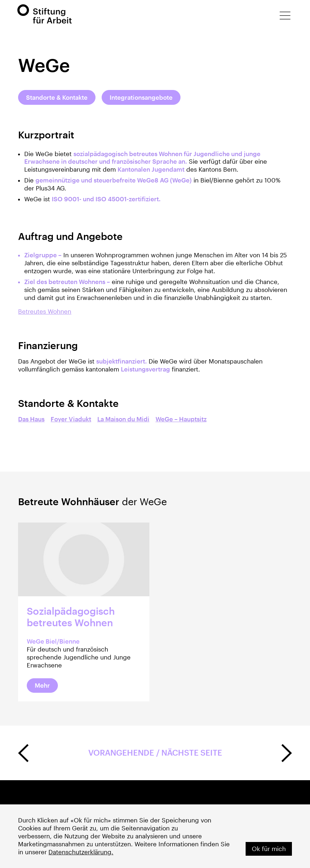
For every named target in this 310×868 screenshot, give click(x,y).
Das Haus (31, 419)
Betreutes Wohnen (45, 311)
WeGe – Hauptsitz (181, 419)
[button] (285, 16)
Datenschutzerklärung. (81, 852)
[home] (44, 14)
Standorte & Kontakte (57, 97)
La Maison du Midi (123, 419)
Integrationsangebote (141, 97)
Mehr (42, 685)
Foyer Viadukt (71, 419)
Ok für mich (269, 849)
